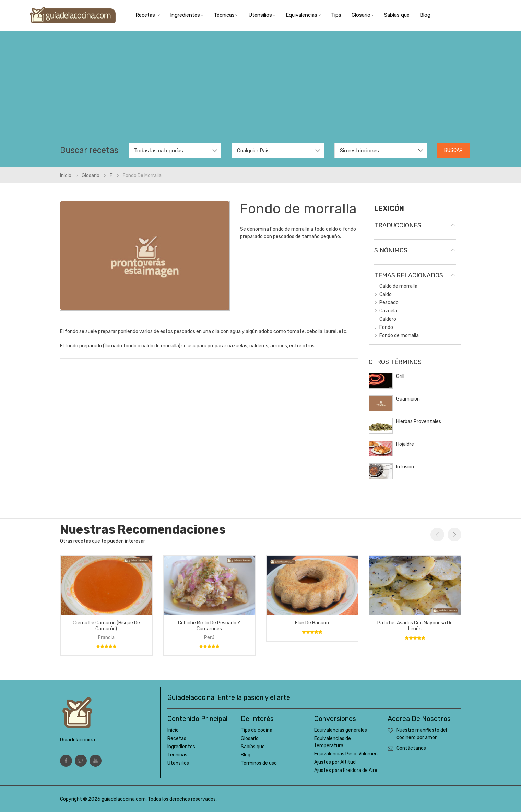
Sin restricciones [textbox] (359, 151)
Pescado (389, 303)
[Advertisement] (261, 91)
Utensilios (262, 15)
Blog (425, 15)
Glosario (363, 15)
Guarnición (408, 399)
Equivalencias (303, 15)
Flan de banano (312, 623)
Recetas (148, 15)
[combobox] (175, 150)
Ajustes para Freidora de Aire (346, 770)
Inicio (66, 175)
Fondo (386, 327)
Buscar (453, 150)
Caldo (386, 294)
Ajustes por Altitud (335, 762)
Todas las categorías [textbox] (159, 151)
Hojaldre (405, 444)
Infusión (405, 467)
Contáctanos (411, 748)
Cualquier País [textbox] (253, 151)
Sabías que (397, 15)
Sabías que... (254, 747)
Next (454, 535)
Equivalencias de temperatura (333, 742)
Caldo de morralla (398, 286)
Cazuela (388, 311)
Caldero (388, 319)
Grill (400, 376)
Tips (336, 15)
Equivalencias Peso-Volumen (346, 754)
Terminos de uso (259, 763)
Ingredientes (187, 15)
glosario (91, 175)
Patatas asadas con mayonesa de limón (415, 626)
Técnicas (226, 15)
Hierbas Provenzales (419, 422)
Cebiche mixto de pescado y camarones (209, 626)
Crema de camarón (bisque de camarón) (106, 626)
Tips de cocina (257, 730)
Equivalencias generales (341, 730)
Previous (437, 535)
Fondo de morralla (399, 336)
